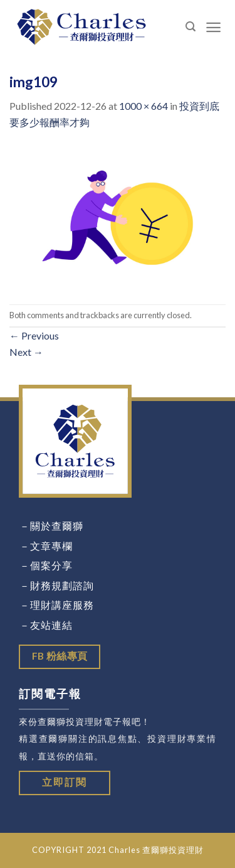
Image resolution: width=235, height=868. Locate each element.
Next (26, 352)
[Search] (191, 27)
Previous (34, 335)
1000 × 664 (144, 106)
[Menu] (214, 27)
